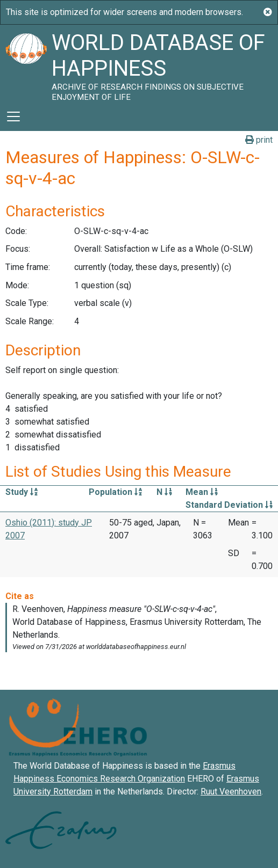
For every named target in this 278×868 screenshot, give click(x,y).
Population (115, 492)
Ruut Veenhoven (231, 792)
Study (22, 492)
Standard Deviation (229, 505)
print (259, 140)
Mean (202, 492)
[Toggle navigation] (13, 116)
